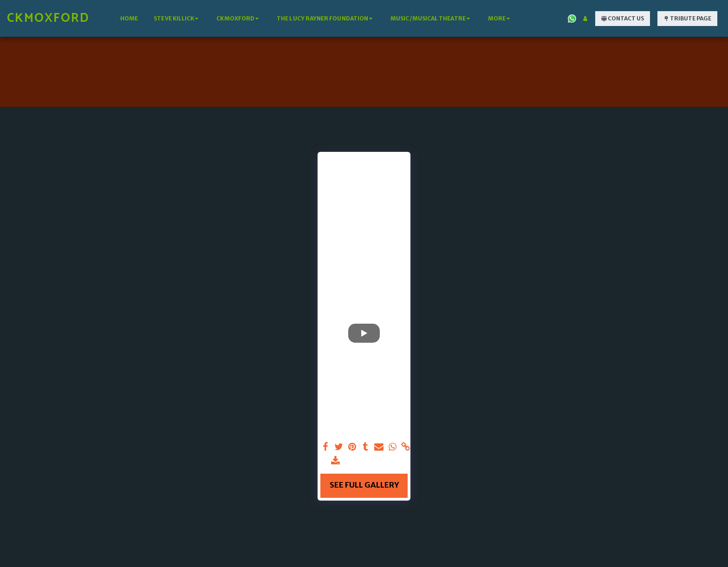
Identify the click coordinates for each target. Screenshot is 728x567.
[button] (177, 19)
